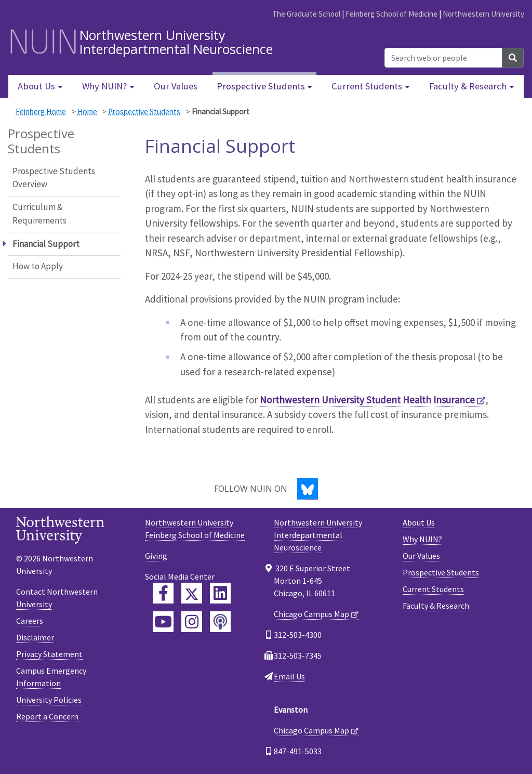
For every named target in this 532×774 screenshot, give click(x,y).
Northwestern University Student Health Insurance (367, 400)
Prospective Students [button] (261, 86)
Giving (156, 556)
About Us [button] (36, 86)
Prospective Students (144, 111)
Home (87, 111)
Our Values (176, 86)
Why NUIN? (422, 539)
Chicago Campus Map (311, 614)
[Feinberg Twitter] (192, 593)
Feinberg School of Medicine (391, 14)
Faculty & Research (436, 606)
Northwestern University (483, 14)
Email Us (289, 676)
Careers (30, 621)
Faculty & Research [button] (468, 86)
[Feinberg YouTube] (163, 622)
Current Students (433, 589)
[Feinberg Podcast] (220, 622)
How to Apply (38, 266)
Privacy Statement (49, 654)
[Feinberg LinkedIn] (220, 593)
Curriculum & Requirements (39, 214)
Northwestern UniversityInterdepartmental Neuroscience (318, 535)
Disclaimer (35, 637)
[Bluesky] (308, 489)
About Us (419, 522)
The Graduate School (306, 14)
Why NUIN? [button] (104, 86)
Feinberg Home (41, 111)
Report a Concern (47, 716)
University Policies (49, 700)
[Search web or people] (443, 58)
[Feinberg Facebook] (163, 593)
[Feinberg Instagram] (192, 622)
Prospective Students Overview (54, 178)
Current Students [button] (367, 86)
